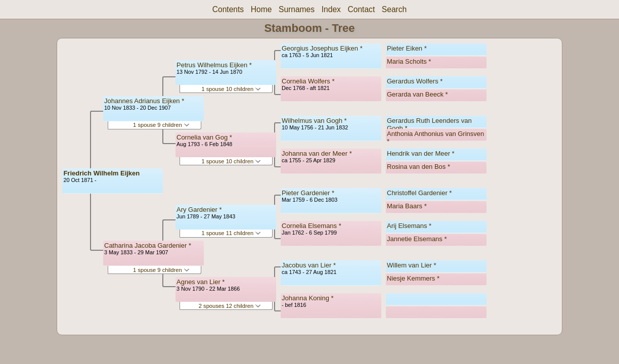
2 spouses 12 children (230, 306)
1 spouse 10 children (231, 89)
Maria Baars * (407, 206)
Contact (361, 9)
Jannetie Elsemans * (417, 239)
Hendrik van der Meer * (421, 153)
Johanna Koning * (308, 298)
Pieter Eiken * (407, 48)
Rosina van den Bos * (418, 167)
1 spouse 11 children (231, 233)
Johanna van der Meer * (317, 153)
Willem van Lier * (412, 265)
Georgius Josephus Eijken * (322, 48)
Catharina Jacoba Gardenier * (148, 245)
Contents (228, 9)
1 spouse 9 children (161, 125)
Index (331, 9)
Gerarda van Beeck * (417, 94)
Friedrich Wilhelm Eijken (101, 173)
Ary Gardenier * (199, 210)
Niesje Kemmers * (413, 278)
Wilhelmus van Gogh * (314, 121)
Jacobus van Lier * (309, 265)
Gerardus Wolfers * (415, 81)
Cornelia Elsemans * (312, 226)
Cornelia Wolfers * (308, 81)
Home (261, 9)
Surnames (297, 9)
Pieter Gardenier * (308, 193)
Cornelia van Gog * (204, 137)
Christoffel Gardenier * (419, 193)
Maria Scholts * (409, 61)
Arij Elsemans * (409, 226)
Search (394, 9)
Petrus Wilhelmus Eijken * (214, 65)
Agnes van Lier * (201, 282)
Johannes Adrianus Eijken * (144, 101)
